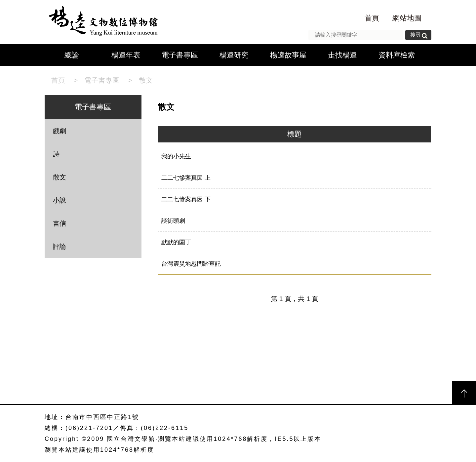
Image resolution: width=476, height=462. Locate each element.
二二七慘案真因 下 (186, 199)
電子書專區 (180, 55)
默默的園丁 (176, 242)
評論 (59, 247)
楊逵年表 (126, 55)
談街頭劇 (173, 221)
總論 (72, 55)
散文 (146, 80)
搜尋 (416, 35)
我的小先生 (176, 156)
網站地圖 (407, 18)
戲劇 (59, 131)
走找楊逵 (342, 55)
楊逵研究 (234, 55)
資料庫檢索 (397, 55)
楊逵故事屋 (288, 55)
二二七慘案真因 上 (186, 178)
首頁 (372, 18)
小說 (59, 200)
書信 (59, 223)
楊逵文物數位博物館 (102, 22)
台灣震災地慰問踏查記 (191, 264)
